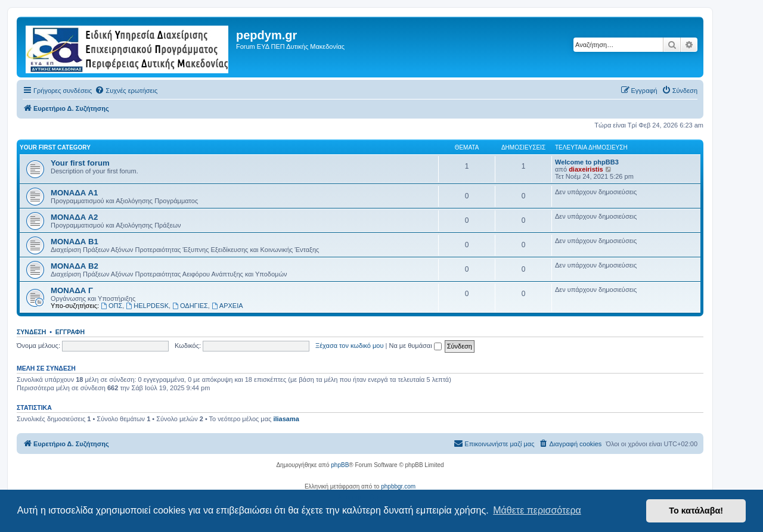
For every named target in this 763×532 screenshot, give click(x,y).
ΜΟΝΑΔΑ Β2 (75, 266)
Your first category (55, 147)
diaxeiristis (586, 169)
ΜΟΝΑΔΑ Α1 (74, 193)
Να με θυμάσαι (415, 346)
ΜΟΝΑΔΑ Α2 (74, 217)
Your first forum (80, 163)
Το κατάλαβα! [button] (696, 511)
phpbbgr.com (398, 486)
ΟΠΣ (111, 306)
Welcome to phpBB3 (587, 162)
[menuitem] (126, 91)
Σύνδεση (31, 332)
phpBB (340, 465)
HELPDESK (147, 306)
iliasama (286, 419)
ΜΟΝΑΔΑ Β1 (75, 242)
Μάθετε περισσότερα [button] (537, 510)
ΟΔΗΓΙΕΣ (190, 306)
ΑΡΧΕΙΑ (227, 306)
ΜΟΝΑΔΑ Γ (72, 290)
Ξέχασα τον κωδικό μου (350, 346)
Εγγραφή (70, 332)
